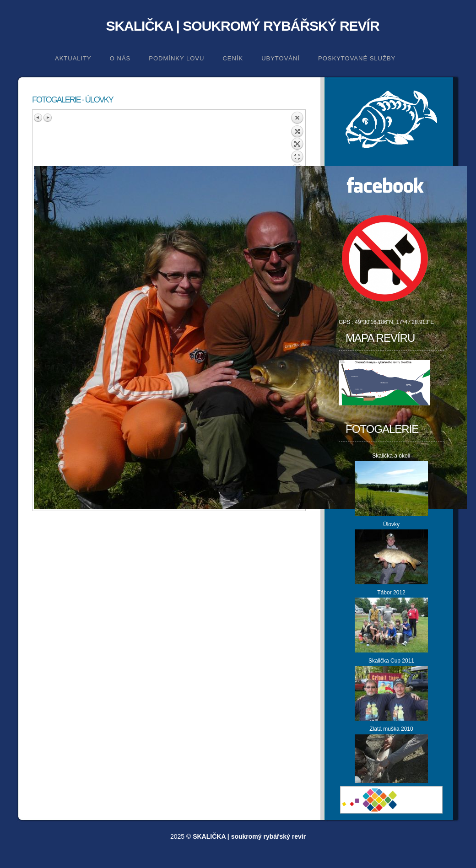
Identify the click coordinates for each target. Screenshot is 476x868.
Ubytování (281, 58)
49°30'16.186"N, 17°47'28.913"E (394, 322)
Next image (48, 118)
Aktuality (73, 58)
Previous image (38, 118)
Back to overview (297, 139)
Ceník (233, 58)
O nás (120, 58)
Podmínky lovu (176, 58)
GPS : (347, 322)
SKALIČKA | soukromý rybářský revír (242, 26)
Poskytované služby (357, 58)
